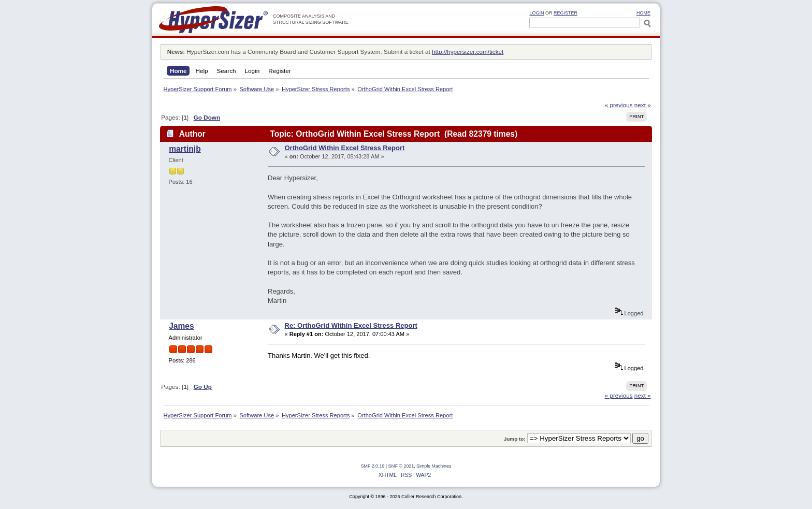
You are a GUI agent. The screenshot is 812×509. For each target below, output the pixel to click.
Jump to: (515, 439)
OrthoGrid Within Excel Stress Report (345, 148)
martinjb (185, 149)
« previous (619, 105)
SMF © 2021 (401, 466)
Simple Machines (434, 466)
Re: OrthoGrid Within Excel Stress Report (351, 325)
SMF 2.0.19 (373, 466)
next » (643, 105)
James (182, 326)
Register (565, 13)
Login (536, 13)
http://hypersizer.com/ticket (468, 52)
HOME (643, 13)
